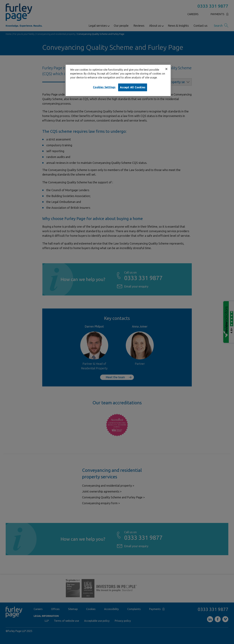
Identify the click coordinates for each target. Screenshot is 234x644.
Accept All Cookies (133, 87)
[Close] (166, 69)
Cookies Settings (104, 87)
